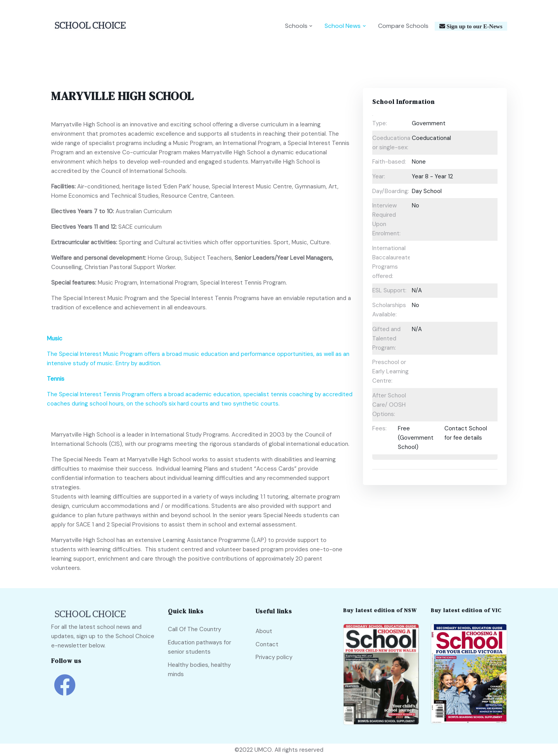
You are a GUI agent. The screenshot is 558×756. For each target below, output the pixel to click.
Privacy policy (274, 657)
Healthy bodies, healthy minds (199, 670)
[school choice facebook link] (65, 691)
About (264, 631)
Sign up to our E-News (474, 26)
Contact (267, 644)
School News (343, 26)
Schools (296, 26)
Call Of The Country (194, 629)
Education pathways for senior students (200, 647)
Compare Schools (403, 26)
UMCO (263, 750)
